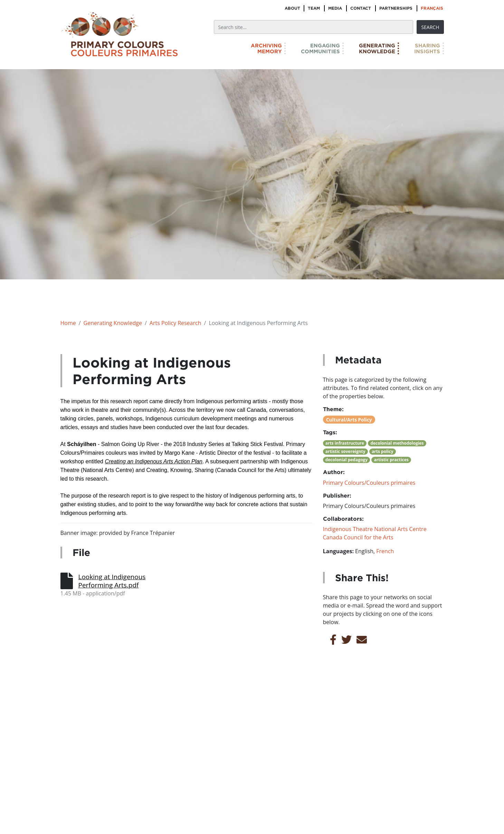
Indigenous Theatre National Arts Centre (375, 529)
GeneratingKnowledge (377, 48)
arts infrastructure (345, 443)
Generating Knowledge (113, 323)
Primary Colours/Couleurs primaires (369, 483)
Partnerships (396, 8)
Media (335, 8)
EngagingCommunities (320, 48)
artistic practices (391, 460)
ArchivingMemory (266, 48)
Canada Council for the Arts (358, 537)
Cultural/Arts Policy (349, 420)
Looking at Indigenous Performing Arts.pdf (112, 581)
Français (432, 8)
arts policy (382, 451)
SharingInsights (427, 48)
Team (314, 8)
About (292, 8)
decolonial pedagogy (346, 460)
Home (68, 323)
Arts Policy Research (175, 323)
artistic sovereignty (345, 451)
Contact (361, 8)
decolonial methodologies (397, 443)
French (385, 551)
